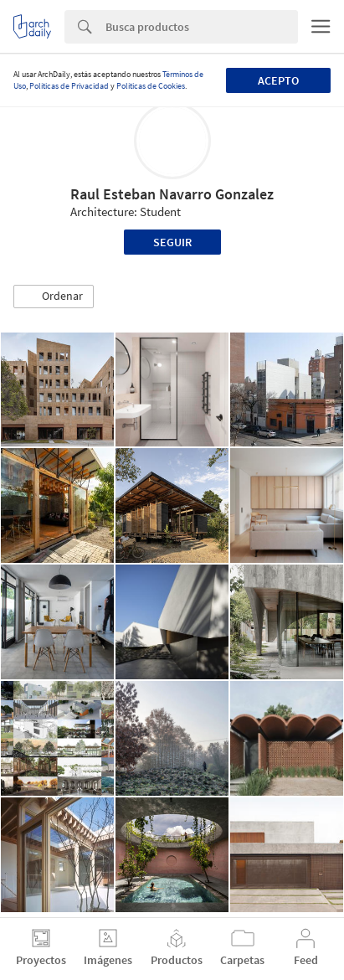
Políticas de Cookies (151, 86)
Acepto (278, 80)
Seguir (172, 242)
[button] (54, 297)
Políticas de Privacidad (69, 86)
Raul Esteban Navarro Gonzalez (172, 194)
